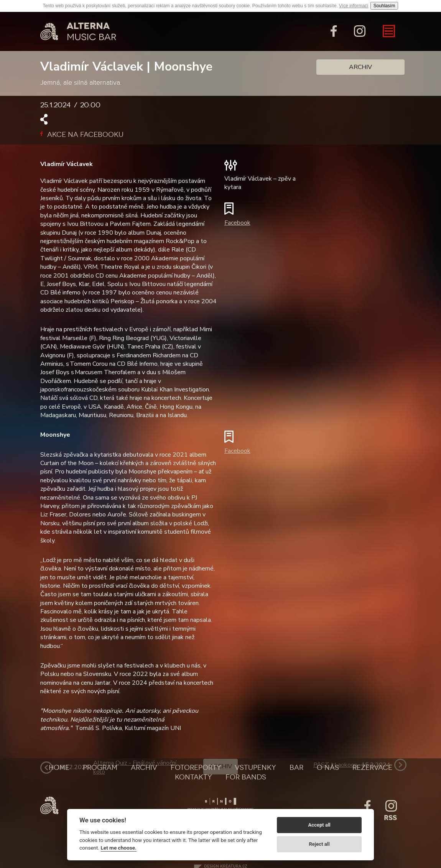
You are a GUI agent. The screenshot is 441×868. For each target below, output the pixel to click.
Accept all (319, 825)
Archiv (360, 67)
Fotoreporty (196, 768)
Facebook (237, 223)
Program (100, 768)
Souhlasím (384, 6)
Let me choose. (119, 848)
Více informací (354, 6)
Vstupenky (255, 768)
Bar (296, 768)
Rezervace (372, 768)
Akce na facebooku (82, 135)
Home (59, 768)
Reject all (319, 844)
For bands (246, 777)
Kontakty (193, 777)
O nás (328, 768)
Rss (390, 818)
